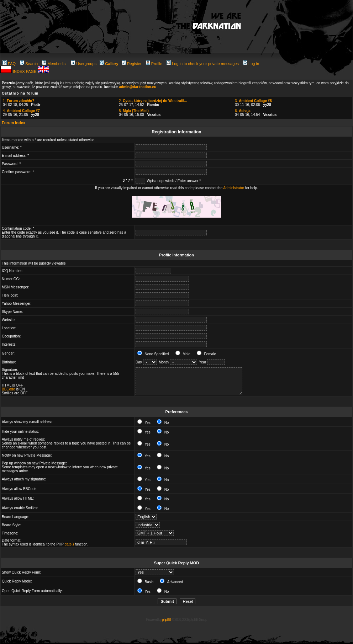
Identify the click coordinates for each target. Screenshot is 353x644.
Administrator (234, 188)
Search (29, 64)
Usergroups (84, 64)
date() (69, 544)
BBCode (8, 389)
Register (132, 64)
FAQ (9, 64)
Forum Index (14, 123)
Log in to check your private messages (203, 64)
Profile (154, 64)
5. (134, 111)
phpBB (166, 620)
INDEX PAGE (25, 71)
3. (253, 101)
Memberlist (54, 64)
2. (153, 101)
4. (21, 111)
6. (243, 111)
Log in (251, 64)
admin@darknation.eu (138, 87)
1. (19, 101)
